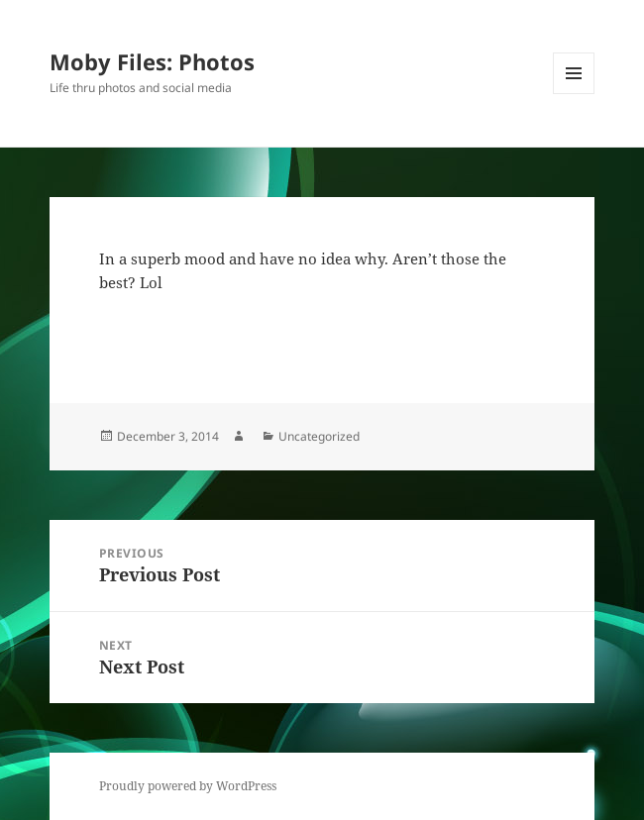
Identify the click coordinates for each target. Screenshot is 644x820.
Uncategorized (319, 436)
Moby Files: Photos (152, 61)
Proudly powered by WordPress (188, 786)
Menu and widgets (574, 94)
